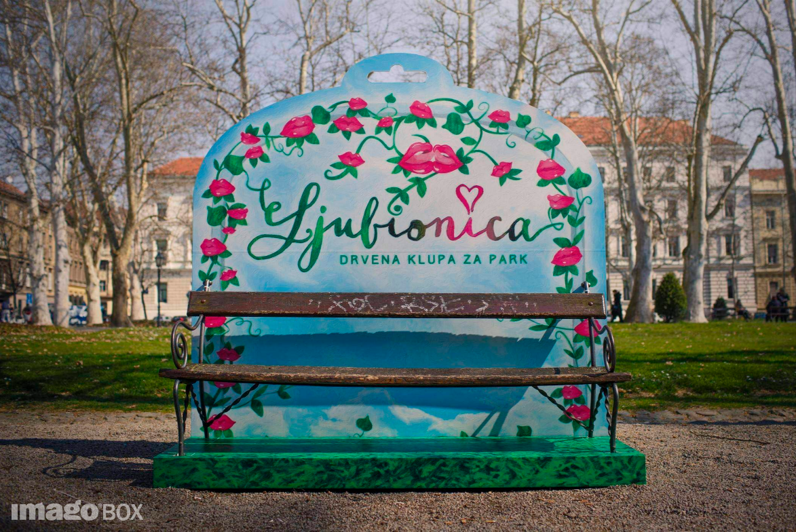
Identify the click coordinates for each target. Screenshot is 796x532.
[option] (398, 266)
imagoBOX (77, 510)
